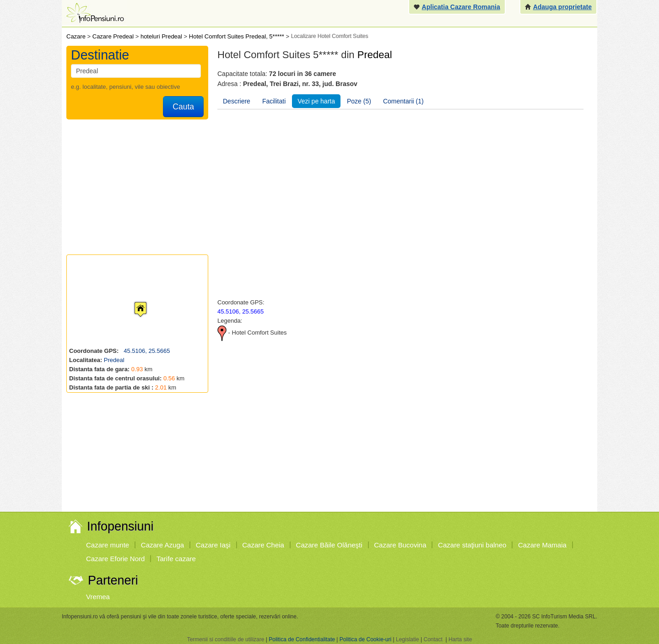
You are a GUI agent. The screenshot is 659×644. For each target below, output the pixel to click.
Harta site (460, 639)
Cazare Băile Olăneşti (329, 545)
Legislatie (408, 639)
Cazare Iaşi (213, 545)
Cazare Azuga (162, 545)
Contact (433, 639)
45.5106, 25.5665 (146, 351)
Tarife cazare (176, 559)
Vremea (98, 597)
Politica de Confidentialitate (302, 639)
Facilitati (274, 101)
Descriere (237, 101)
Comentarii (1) (403, 101)
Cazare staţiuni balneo (472, 545)
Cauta (183, 107)
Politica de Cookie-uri (365, 639)
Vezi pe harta (316, 101)
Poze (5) (359, 101)
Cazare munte (108, 545)
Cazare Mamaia (542, 545)
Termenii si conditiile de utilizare (226, 639)
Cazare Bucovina (400, 545)
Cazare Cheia (263, 545)
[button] (133, 301)
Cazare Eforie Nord (115, 559)
